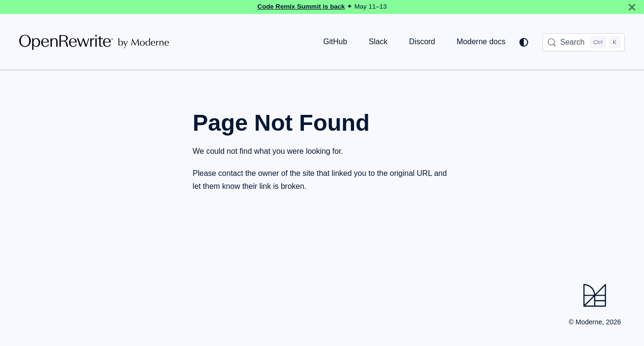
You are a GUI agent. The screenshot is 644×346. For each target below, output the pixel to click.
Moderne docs (481, 42)
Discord (422, 42)
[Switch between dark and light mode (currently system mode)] (524, 42)
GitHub (335, 42)
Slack (378, 42)
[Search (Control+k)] (584, 42)
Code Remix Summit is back (301, 6)
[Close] (632, 7)
